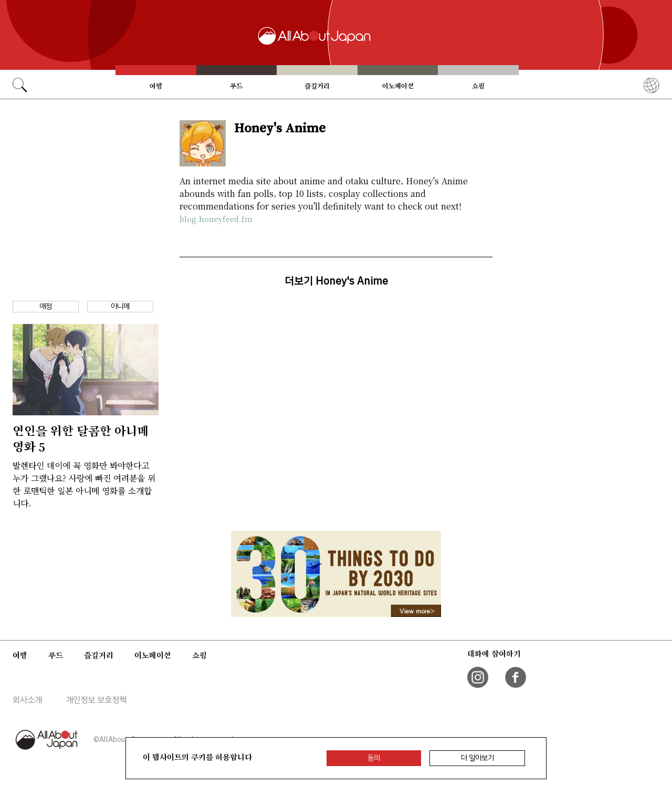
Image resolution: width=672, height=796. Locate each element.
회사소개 (27, 700)
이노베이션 (398, 86)
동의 (374, 758)
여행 (156, 86)
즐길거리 (317, 86)
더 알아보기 (477, 758)
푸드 (236, 86)
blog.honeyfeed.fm (216, 219)
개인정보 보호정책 (96, 700)
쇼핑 (478, 86)
